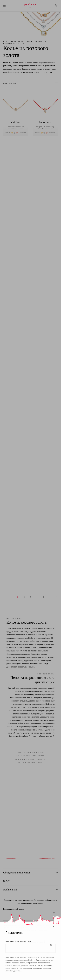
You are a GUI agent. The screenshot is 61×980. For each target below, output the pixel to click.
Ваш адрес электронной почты (18, 944)
